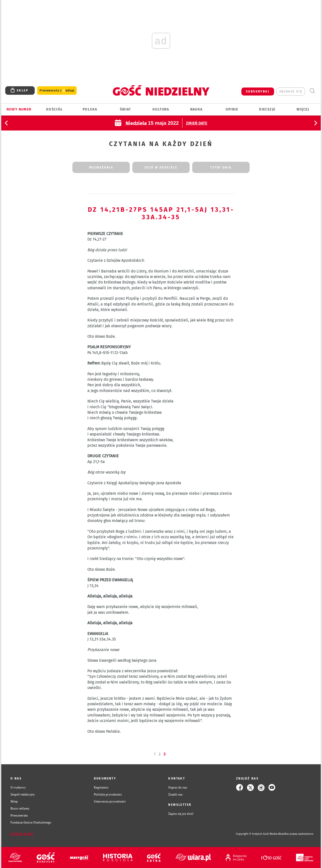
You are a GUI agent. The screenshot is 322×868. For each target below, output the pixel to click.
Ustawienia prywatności (110, 801)
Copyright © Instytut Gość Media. (257, 834)
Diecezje (267, 109)
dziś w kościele (161, 167)
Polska (90, 109)
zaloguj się (291, 91)
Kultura (161, 109)
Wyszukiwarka (312, 91)
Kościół (55, 109)
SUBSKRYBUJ (258, 91)
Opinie (232, 109)
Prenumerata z (57, 91)
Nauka (196, 109)
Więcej (303, 109)
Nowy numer (19, 109)
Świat (125, 109)
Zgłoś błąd (22, 834)
